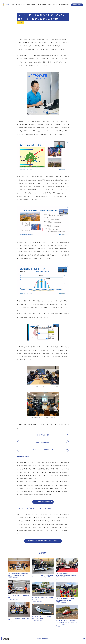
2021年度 (22, 30)
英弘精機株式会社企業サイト (43, 503)
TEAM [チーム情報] (21, 2)
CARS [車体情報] (31, 2)
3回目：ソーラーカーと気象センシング (43, 450)
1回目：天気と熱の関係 (43, 434)
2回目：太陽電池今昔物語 (43, 442)
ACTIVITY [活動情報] (42, 2)
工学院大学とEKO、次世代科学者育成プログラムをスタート (43, 543)
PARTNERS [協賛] (53, 2)
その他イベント (21, 20)
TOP (13, 2)
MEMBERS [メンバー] (64, 2)
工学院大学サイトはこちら (77, 2)
